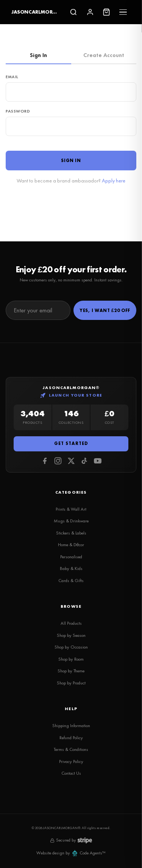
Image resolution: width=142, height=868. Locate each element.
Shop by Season (71, 635)
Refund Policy (71, 738)
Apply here (114, 181)
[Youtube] (98, 461)
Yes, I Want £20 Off (105, 310)
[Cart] (106, 12)
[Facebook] (45, 461)
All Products (71, 623)
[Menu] (123, 12)
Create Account (104, 55)
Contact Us (71, 773)
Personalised (71, 557)
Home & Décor (71, 545)
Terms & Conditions (71, 749)
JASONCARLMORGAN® (34, 12)
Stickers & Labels (71, 533)
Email (12, 77)
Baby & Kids (71, 568)
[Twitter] (71, 461)
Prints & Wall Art (71, 509)
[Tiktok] (84, 461)
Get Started (71, 443)
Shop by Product (71, 683)
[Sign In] (90, 12)
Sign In (38, 55)
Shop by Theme (71, 671)
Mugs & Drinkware (71, 521)
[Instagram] (58, 461)
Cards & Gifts (71, 581)
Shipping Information (71, 726)
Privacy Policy (71, 761)
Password (18, 111)
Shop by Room (71, 659)
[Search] (73, 12)
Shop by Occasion (71, 647)
